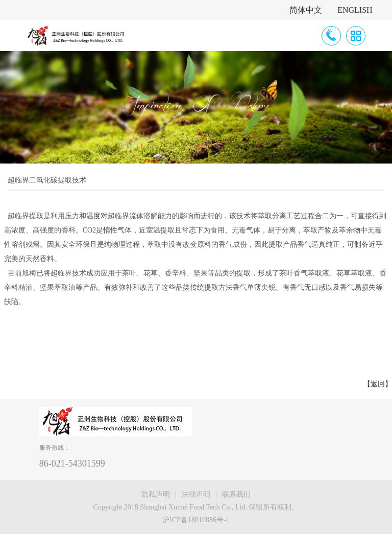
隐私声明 (156, 494)
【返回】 (378, 384)
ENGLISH (355, 10)
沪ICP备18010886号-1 (196, 520)
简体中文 (306, 10)
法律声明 (196, 494)
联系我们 (236, 494)
